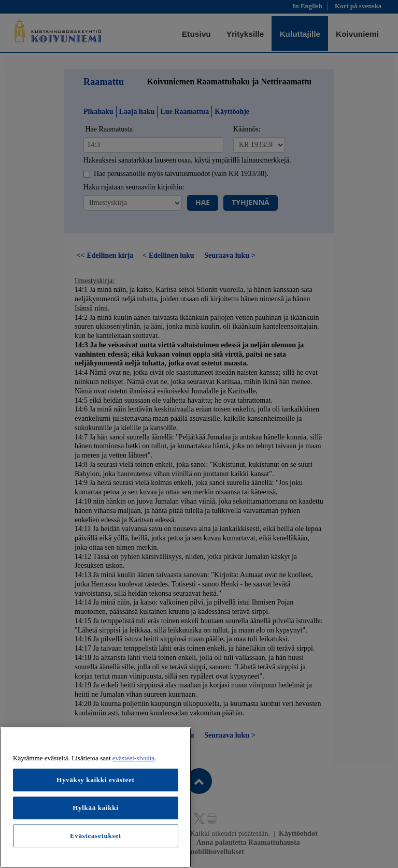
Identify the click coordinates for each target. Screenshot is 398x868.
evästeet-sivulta (134, 758)
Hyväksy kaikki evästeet (96, 780)
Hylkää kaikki (95, 808)
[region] (96, 798)
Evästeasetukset (96, 836)
